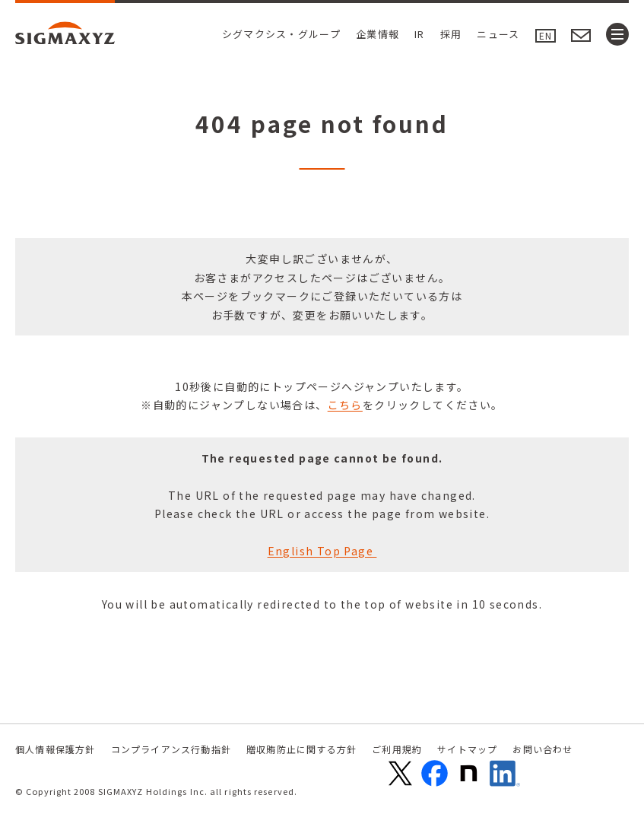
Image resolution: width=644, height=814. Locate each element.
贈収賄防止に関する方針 (301, 749)
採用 (451, 34)
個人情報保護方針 (56, 749)
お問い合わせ (542, 749)
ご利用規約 (397, 749)
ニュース (498, 34)
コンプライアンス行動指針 (171, 749)
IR (420, 34)
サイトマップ (467, 749)
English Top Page (322, 551)
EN (546, 35)
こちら (345, 405)
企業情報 (378, 34)
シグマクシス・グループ (281, 34)
